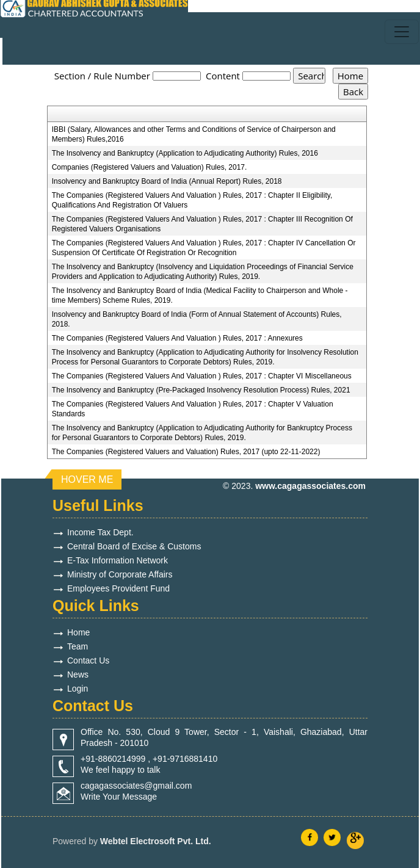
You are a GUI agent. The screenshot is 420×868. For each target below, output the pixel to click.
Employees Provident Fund (118, 588)
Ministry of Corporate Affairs (120, 574)
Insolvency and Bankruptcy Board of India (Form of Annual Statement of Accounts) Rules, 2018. (197, 319)
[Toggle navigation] (402, 32)
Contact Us (88, 660)
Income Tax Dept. (100, 532)
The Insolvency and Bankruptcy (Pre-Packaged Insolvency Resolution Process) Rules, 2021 (201, 390)
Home (78, 632)
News (78, 675)
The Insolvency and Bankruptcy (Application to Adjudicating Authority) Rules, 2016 (185, 153)
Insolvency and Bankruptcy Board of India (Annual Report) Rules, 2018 (167, 181)
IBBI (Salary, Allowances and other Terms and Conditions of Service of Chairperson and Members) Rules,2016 (194, 134)
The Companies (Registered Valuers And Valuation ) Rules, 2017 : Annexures (177, 338)
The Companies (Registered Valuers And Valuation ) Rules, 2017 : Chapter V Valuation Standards (193, 409)
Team (78, 646)
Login (78, 689)
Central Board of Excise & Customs (134, 546)
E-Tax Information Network (118, 560)
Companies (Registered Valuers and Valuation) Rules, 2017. (150, 167)
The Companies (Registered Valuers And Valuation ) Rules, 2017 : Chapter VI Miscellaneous (202, 376)
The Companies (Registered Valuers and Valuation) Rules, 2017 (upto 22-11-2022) (186, 452)
